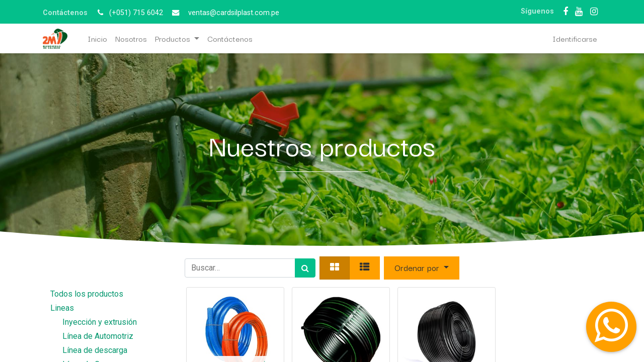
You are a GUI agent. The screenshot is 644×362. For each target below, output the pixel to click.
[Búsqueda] (305, 268)
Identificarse (575, 38)
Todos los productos (87, 294)
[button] (422, 268)
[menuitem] (97, 38)
